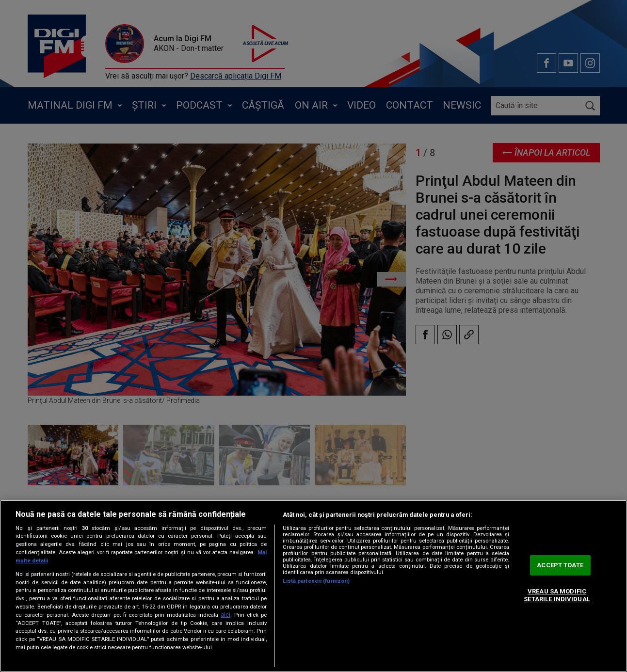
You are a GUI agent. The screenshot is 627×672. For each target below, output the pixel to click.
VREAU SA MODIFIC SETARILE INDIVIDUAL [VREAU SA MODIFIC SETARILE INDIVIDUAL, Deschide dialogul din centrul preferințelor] (557, 595)
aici (225, 615)
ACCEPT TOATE (560, 566)
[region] (313, 586)
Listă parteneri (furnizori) (316, 581)
